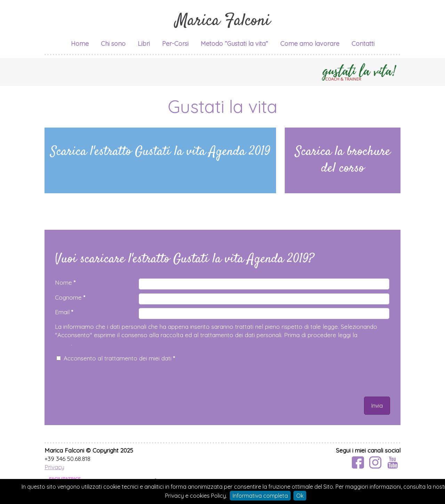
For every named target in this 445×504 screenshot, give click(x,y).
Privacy (54, 467)
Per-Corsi (175, 44)
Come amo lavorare (310, 44)
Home (80, 44)
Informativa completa (260, 496)
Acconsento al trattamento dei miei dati (119, 358)
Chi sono (113, 44)
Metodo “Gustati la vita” (234, 44)
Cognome (70, 297)
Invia (377, 406)
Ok (300, 496)
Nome (65, 282)
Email (64, 312)
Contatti (363, 44)
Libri (144, 44)
